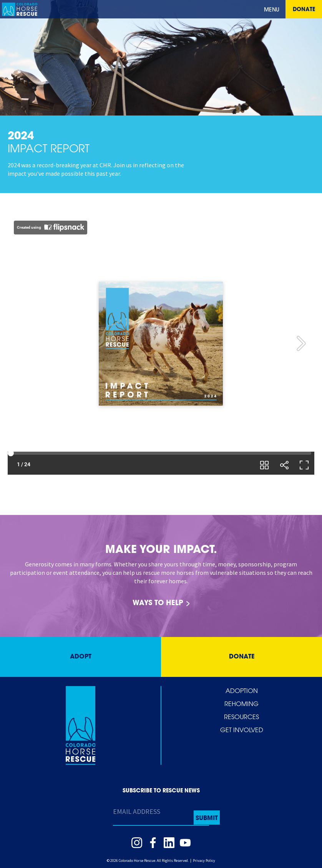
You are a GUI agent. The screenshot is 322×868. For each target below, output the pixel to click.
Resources (241, 718)
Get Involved (242, 731)
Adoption (242, 691)
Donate (304, 10)
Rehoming (241, 705)
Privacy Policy (204, 861)
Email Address (137, 811)
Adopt (81, 657)
